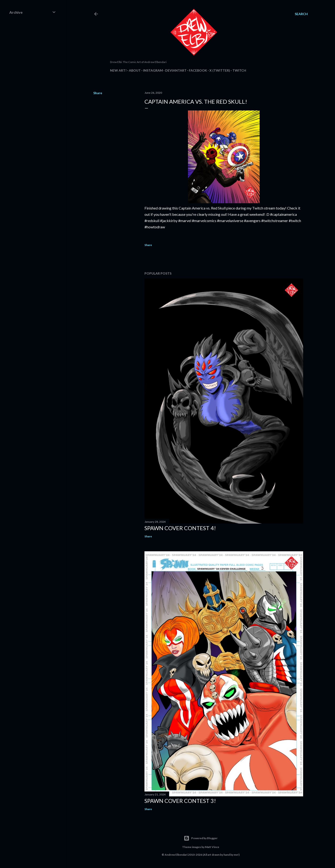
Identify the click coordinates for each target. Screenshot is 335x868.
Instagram (153, 70)
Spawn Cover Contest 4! (180, 528)
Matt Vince (212, 847)
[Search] (301, 14)
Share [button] (98, 93)
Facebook (198, 70)
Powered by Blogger (201, 838)
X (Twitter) (220, 70)
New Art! (118, 70)
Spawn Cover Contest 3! (180, 801)
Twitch (239, 70)
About (135, 70)
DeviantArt (176, 70)
